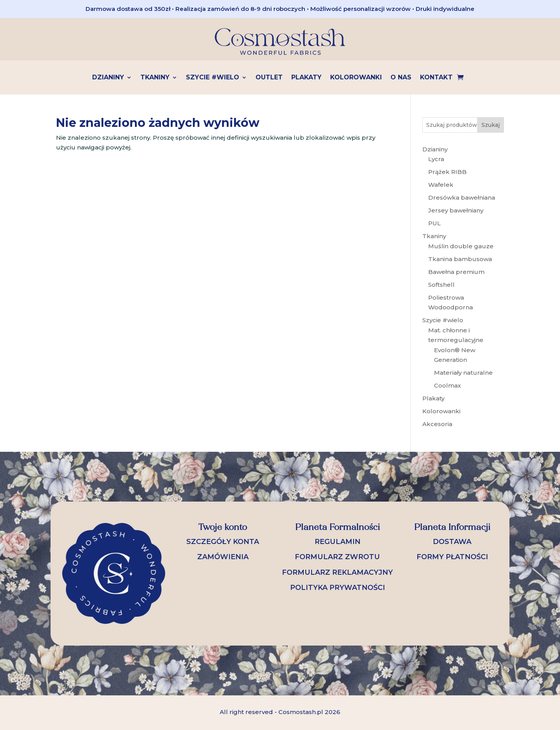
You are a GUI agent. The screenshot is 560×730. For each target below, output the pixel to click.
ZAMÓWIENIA (223, 557)
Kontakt (436, 78)
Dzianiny (108, 78)
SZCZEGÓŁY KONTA (223, 542)
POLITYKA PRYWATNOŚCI (338, 588)
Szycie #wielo (213, 78)
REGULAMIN (338, 542)
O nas (401, 78)
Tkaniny (155, 78)
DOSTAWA (452, 542)
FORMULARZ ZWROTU (337, 557)
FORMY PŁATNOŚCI (452, 557)
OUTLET (269, 78)
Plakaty (306, 78)
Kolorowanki (356, 78)
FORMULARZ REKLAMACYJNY (337, 572)
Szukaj (491, 125)
